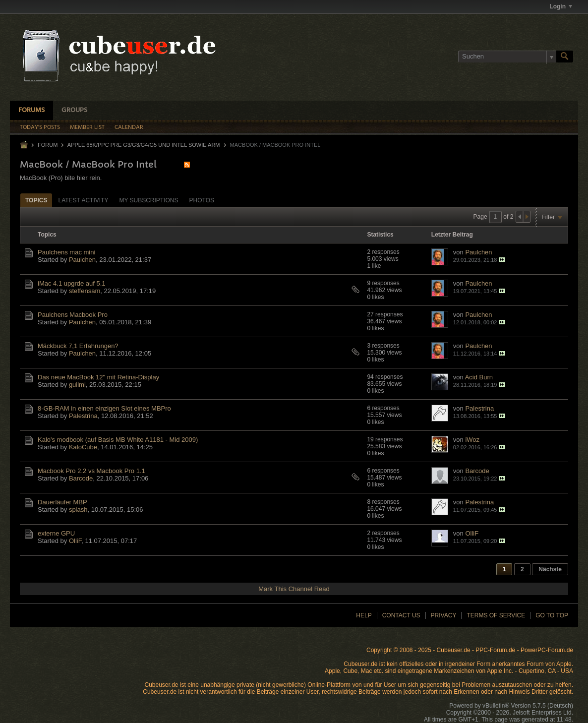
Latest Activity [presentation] (83, 200)
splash (78, 510)
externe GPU (56, 533)
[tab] (36, 200)
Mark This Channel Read (294, 589)
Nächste (550, 569)
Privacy (444, 615)
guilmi (77, 385)
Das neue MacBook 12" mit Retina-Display (98, 377)
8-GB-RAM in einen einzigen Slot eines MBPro (104, 408)
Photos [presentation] (202, 200)
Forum (48, 145)
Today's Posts (40, 127)
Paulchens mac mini (66, 252)
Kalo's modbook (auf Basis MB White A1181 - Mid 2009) (118, 440)
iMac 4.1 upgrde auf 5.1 (72, 283)
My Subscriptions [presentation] (148, 200)
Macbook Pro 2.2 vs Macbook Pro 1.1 (91, 471)
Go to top (552, 615)
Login (561, 6)
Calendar (129, 127)
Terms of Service (496, 615)
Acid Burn (479, 377)
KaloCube (83, 447)
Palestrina (83, 416)
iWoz (472, 440)
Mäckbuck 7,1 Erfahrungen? (78, 346)
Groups (74, 110)
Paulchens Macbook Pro (73, 315)
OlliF (75, 541)
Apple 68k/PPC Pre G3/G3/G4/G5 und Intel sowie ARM (144, 145)
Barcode (81, 478)
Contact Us (401, 615)
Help (364, 615)
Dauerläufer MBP (62, 502)
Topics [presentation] (36, 200)
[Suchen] (507, 57)
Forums (31, 110)
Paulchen (82, 260)
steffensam (85, 291)
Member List (87, 127)
